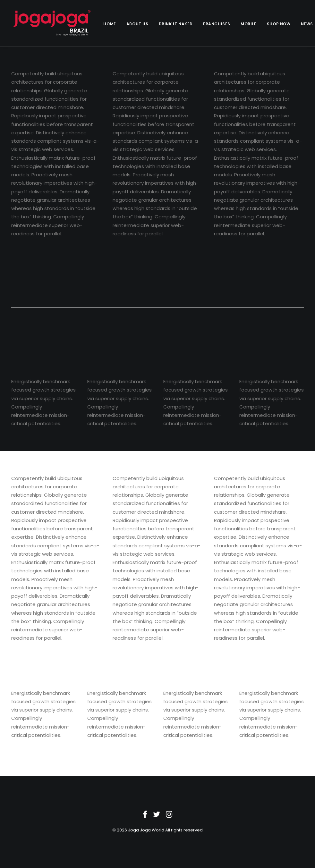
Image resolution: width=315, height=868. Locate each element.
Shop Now (279, 24)
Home (110, 24)
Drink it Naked (176, 24)
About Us (137, 24)
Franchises (217, 24)
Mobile (249, 24)
